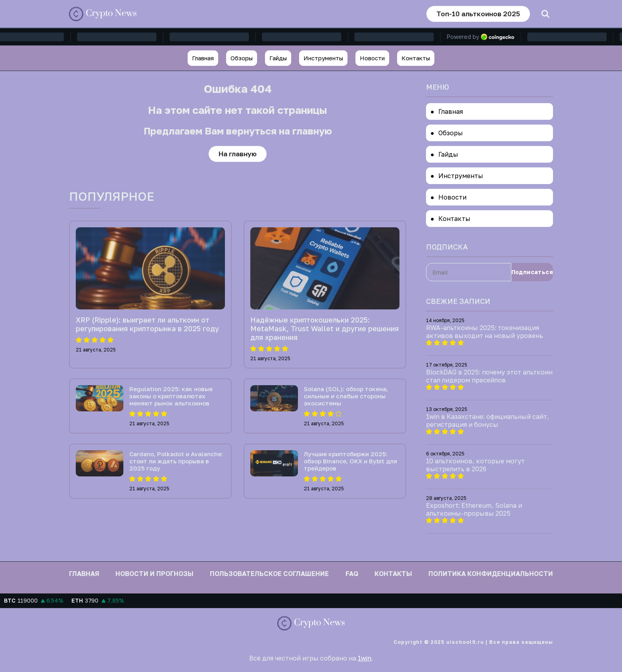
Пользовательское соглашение (269, 574)
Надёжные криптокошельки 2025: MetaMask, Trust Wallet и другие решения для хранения (324, 328)
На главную (238, 154)
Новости (372, 58)
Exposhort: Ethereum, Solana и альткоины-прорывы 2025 (474, 509)
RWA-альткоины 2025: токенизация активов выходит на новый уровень (485, 332)
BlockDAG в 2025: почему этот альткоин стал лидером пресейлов (489, 376)
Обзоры (242, 58)
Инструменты (323, 58)
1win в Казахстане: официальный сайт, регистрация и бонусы (488, 420)
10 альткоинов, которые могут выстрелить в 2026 (475, 465)
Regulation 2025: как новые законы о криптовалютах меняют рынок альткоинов (171, 396)
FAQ (352, 574)
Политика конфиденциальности (491, 574)
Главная (203, 58)
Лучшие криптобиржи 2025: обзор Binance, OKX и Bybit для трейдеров (350, 461)
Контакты (416, 58)
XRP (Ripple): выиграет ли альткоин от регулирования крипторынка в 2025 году (147, 324)
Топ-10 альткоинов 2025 (478, 14)
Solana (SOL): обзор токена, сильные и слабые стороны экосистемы (346, 396)
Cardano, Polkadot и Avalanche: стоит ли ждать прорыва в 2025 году (176, 461)
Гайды (278, 58)
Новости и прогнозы (155, 574)
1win (365, 658)
